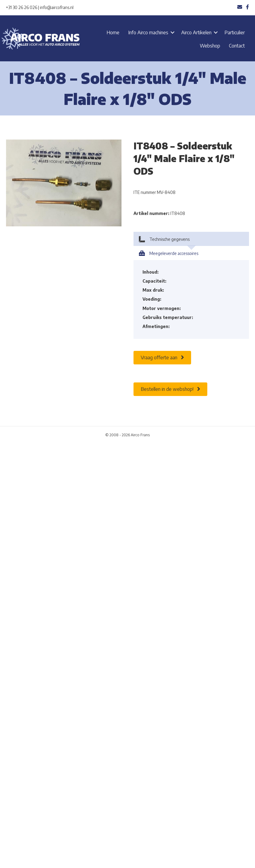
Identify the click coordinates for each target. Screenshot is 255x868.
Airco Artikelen (196, 32)
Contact (237, 46)
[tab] (191, 239)
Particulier (235, 32)
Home (113, 32)
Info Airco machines (148, 32)
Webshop (210, 46)
